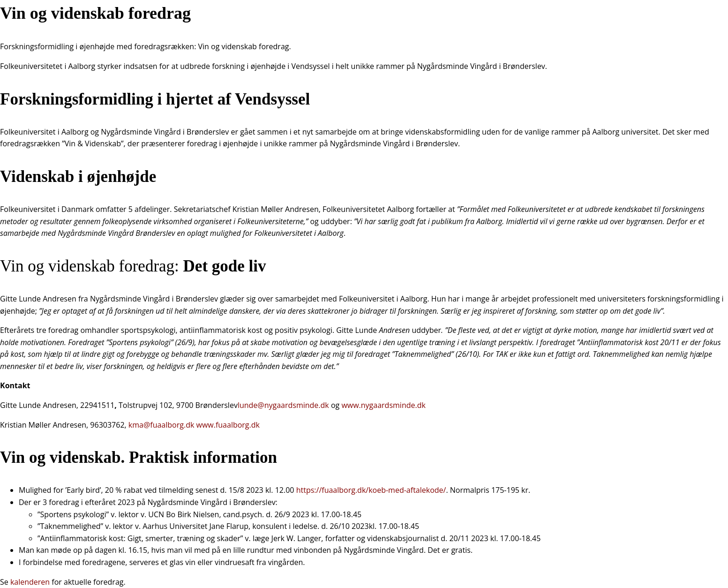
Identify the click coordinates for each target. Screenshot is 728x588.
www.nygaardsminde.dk (383, 405)
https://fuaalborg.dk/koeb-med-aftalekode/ (371, 490)
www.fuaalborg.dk (228, 425)
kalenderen (31, 582)
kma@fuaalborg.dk (161, 425)
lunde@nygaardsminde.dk (283, 405)
